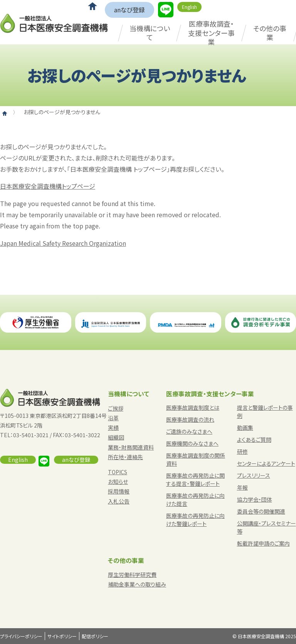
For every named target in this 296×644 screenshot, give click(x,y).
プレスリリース (254, 475)
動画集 (245, 428)
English (189, 7)
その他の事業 (270, 33)
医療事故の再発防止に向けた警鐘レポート (195, 520)
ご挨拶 (116, 408)
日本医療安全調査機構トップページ (48, 186)
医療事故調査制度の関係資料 (196, 459)
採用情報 (119, 491)
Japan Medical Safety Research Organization (63, 243)
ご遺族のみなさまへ (189, 431)
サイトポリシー (62, 636)
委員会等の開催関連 (261, 511)
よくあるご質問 (254, 439)
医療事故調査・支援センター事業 (211, 33)
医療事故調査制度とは (193, 407)
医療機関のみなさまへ (192, 443)
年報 (242, 487)
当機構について (150, 33)
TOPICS (118, 472)
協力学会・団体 (255, 499)
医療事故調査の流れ (190, 419)
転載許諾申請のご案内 (263, 543)
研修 (242, 451)
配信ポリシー (95, 636)
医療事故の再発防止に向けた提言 (195, 499)
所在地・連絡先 (125, 457)
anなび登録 (129, 10)
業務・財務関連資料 (131, 447)
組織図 (116, 437)
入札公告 (119, 501)
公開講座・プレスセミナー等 (267, 527)
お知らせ (118, 482)
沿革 (113, 418)
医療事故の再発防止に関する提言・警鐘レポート (195, 479)
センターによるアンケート (266, 463)
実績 (113, 428)
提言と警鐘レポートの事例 (265, 412)
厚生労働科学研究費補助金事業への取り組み (137, 579)
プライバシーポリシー (21, 636)
